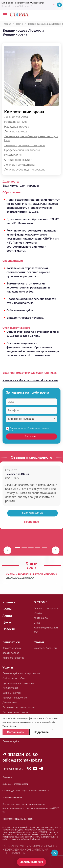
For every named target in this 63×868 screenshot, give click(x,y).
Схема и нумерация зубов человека (32, 574)
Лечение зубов (11, 741)
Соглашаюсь (16, 732)
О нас (37, 623)
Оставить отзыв (33, 513)
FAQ (36, 632)
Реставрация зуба (16, 122)
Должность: (11, 182)
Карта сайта (41, 618)
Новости (9, 629)
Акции (7, 616)
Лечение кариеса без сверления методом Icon (31, 138)
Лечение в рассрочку (46, 608)
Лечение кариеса (15, 132)
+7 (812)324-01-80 (20, 755)
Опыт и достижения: (16, 328)
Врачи (7, 609)
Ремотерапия (13, 155)
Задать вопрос (11, 653)
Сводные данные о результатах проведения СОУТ (27, 791)
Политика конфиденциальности (18, 819)
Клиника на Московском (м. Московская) (30, 380)
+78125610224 (50, 15)
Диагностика (10, 703)
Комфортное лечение (15, 698)
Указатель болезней (45, 648)
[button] (56, 550)
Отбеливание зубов (14, 678)
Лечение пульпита (16, 117)
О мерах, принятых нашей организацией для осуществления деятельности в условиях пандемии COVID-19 (31, 808)
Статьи (39, 642)
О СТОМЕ (40, 602)
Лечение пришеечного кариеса (24, 145)
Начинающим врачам (46, 628)
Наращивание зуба (17, 127)
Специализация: (13, 261)
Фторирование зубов (18, 160)
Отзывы (38, 613)
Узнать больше (10, 726)
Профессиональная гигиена (22, 150)
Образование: (12, 192)
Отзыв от (11, 470)
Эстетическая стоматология (18, 707)
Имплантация (10, 688)
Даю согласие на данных (29, 429)
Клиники (9, 602)
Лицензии (7, 777)
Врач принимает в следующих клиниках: (30, 373)
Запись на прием (32, 862)
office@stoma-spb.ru (22, 760)
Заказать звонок (12, 648)
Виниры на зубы (12, 693)
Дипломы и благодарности (15, 784)
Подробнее (32, 522)
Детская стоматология (15, 712)
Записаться (32, 437)
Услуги (8, 667)
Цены (7, 622)
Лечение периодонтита (19, 165)
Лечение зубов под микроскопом (26, 170)
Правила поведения (12, 797)
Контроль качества (13, 658)
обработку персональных (39, 428)
